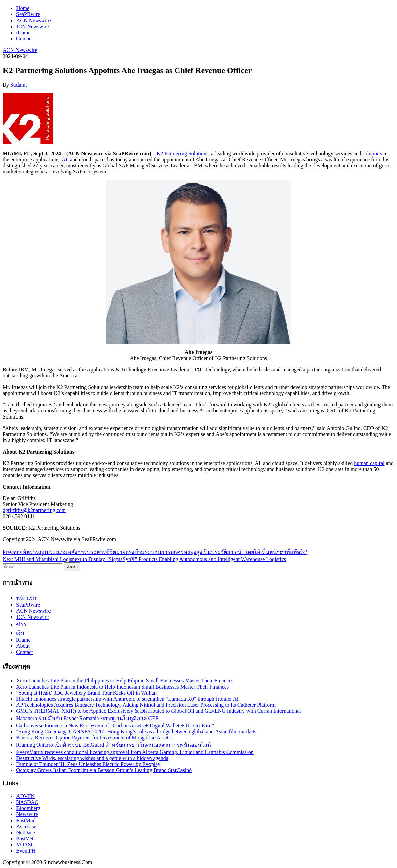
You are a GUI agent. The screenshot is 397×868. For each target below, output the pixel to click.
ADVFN (25, 796)
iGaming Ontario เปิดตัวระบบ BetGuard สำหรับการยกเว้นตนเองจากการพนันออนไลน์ (114, 745)
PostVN (25, 839)
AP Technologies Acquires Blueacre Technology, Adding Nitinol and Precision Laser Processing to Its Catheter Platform (146, 705)
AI (64, 159)
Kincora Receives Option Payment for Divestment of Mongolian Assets (93, 738)
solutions (372, 153)
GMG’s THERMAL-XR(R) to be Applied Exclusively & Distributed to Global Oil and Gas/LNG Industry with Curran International (159, 711)
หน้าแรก (26, 598)
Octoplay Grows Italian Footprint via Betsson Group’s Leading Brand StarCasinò (104, 770)
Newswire (27, 814)
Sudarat (19, 85)
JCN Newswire (32, 26)
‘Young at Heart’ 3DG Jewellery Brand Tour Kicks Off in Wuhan (86, 693)
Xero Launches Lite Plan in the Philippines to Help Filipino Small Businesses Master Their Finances (125, 681)
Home (23, 8)
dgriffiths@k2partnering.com (34, 510)
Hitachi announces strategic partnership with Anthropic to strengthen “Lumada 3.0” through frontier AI (127, 699)
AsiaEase (26, 826)
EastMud (26, 820)
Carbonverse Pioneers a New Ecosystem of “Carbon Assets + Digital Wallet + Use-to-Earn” (115, 725)
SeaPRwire (28, 14)
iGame (23, 32)
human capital (369, 463)
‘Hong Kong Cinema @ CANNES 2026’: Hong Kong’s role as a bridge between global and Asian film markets (136, 731)
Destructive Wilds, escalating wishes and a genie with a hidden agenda (92, 758)
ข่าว (21, 624)
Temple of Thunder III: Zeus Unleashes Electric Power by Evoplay (88, 764)
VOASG (25, 845)
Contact (25, 39)
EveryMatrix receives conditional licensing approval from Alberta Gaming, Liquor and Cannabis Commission (135, 752)
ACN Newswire (34, 20)
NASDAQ (27, 802)
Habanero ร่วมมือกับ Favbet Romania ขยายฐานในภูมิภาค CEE (87, 718)
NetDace (26, 832)
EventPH (26, 851)
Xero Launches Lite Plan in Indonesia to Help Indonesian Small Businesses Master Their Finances (122, 687)
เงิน (20, 633)
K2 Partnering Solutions (183, 153)
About (23, 646)
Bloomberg (28, 808)
